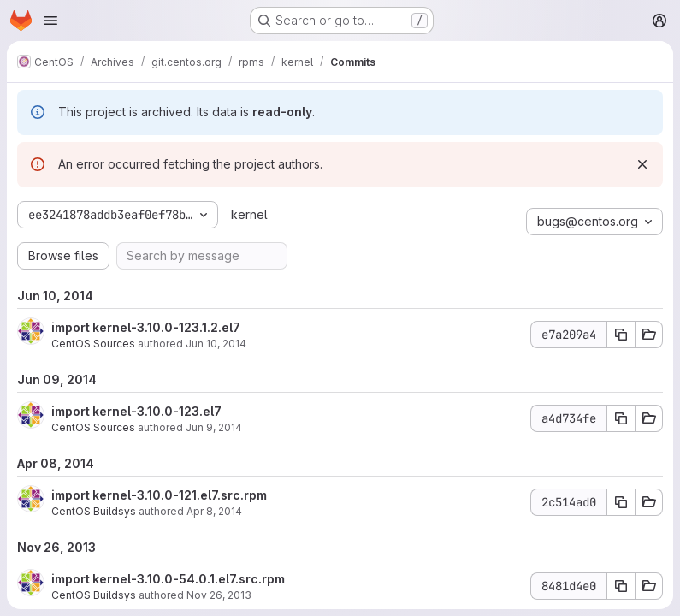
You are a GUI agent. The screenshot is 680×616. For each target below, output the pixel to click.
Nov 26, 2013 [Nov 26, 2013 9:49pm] (219, 595)
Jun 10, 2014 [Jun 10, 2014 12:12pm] (216, 344)
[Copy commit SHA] (621, 335)
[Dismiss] (642, 164)
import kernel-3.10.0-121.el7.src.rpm (159, 495)
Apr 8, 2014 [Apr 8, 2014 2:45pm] (214, 511)
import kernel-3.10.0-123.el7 (136, 411)
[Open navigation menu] (50, 21)
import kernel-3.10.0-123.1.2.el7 (146, 327)
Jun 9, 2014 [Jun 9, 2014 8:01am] (214, 427)
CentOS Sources (93, 344)
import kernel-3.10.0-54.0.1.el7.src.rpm (168, 579)
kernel (249, 214)
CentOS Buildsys (94, 511)
